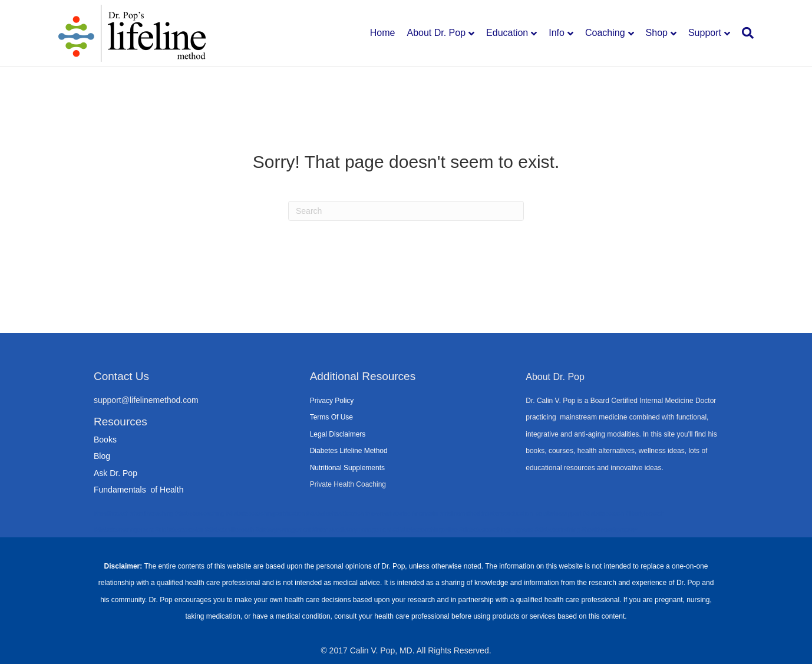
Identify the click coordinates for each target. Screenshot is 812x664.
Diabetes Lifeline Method (349, 451)
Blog (102, 456)
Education (507, 33)
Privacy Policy (332, 401)
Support (705, 33)
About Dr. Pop (436, 33)
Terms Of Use (331, 417)
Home (383, 33)
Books (105, 440)
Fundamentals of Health (139, 490)
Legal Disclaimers (338, 434)
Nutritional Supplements (347, 468)
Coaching (605, 33)
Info (557, 33)
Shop (657, 33)
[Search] (745, 33)
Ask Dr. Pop (115, 473)
